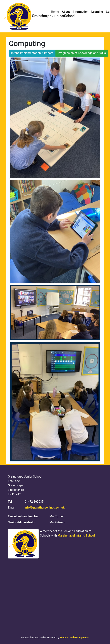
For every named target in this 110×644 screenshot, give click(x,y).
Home (55, 12)
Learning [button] (97, 12)
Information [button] (81, 12)
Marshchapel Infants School (76, 536)
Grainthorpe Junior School (25, 16)
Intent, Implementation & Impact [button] (32, 53)
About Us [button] (66, 14)
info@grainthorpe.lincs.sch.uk (45, 508)
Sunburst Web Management (74, 637)
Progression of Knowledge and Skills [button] (82, 53)
